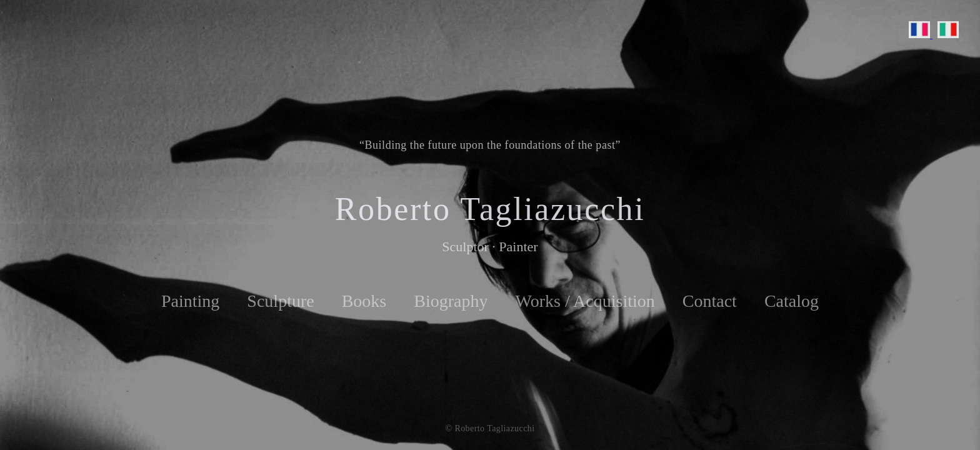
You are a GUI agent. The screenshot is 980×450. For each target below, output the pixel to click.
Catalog (792, 301)
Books (364, 301)
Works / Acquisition (585, 301)
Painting (190, 301)
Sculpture (280, 301)
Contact (710, 301)
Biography (451, 301)
